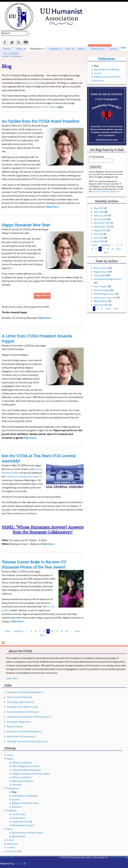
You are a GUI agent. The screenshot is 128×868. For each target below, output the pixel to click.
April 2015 (99, 241)
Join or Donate (11, 53)
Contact (113, 49)
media (53, 107)
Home (5, 56)
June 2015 (99, 238)
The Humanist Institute (19, 697)
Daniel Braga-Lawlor (105, 294)
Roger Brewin (101, 272)
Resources (97, 49)
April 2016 (99, 212)
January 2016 (101, 219)
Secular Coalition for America (23, 712)
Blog (96, 66)
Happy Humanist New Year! (26, 225)
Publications (16, 56)
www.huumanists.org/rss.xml (106, 192)
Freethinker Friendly (22, 822)
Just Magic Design (118, 858)
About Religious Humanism (26, 766)
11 (57, 631)
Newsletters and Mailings (107, 70)
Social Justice (19, 818)
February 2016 (101, 216)
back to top (7, 857)
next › (78, 631)
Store (68, 49)
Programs (54, 49)
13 (67, 631)
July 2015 (98, 234)
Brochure (99, 81)
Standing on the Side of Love (22, 707)
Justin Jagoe (100, 275)
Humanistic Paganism (19, 722)
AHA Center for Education (21, 737)
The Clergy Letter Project (20, 702)
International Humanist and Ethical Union (29, 717)
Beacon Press (15, 727)
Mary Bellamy (101, 301)
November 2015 (102, 223)
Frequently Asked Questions (26, 770)
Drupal (20, 864)
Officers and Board (22, 777)
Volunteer (17, 785)
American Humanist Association (24, 732)
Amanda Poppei (102, 290)
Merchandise (19, 837)
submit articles (33, 83)
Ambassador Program (23, 825)
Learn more (12, 678)
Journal (98, 73)
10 (52, 631)
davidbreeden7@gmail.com (108, 279)
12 (62, 631)
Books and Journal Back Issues (27, 833)
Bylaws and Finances (23, 781)
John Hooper (101, 287)
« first (7, 631)
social (44, 107)
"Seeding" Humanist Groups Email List (27, 742)
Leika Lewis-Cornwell (105, 298)
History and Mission (22, 763)
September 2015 (102, 227)
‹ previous (18, 631)
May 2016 (99, 208)
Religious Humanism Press (107, 77)
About (20, 49)
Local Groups (19, 814)
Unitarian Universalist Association (24, 477)
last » (43, 635)
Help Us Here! (42, 296)
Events (81, 49)
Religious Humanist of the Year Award (31, 774)
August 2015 (100, 231)
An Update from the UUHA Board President (40, 121)
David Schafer (101, 305)
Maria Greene (101, 268)
